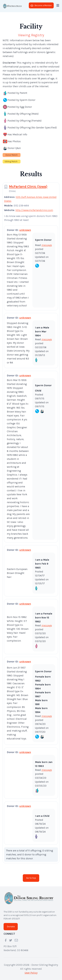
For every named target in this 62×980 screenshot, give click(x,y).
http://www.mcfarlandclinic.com (34, 210)
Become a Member (41, 5)
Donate (11, 927)
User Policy (31, 973)
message (47, 245)
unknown (25, 230)
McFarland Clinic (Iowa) (28, 187)
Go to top (31, 878)
